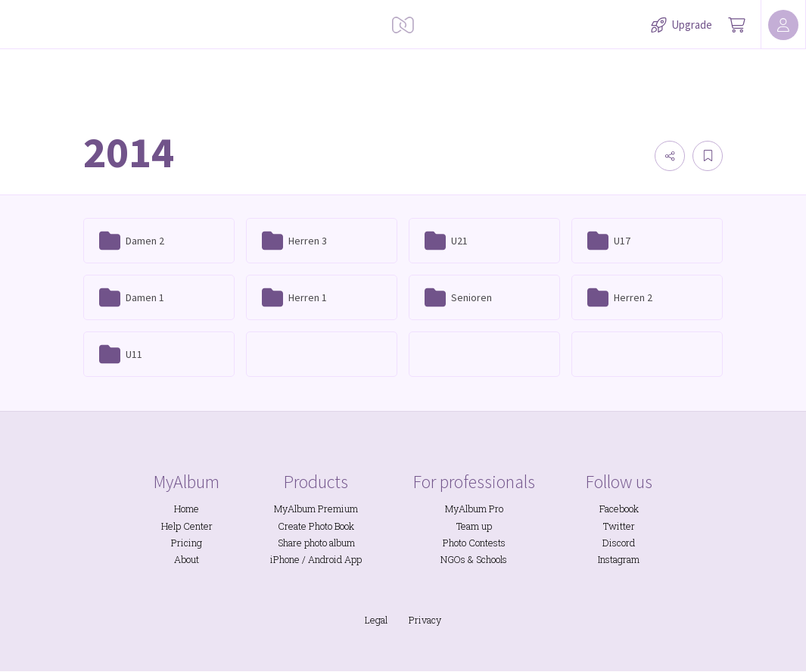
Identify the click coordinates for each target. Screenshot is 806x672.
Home (187, 509)
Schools (492, 559)
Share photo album (316, 543)
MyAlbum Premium (316, 509)
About (187, 559)
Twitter (619, 526)
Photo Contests (474, 543)
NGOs (453, 559)
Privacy (425, 620)
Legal (376, 620)
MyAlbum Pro (474, 509)
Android (325, 559)
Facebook (619, 509)
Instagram (619, 559)
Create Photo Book (316, 526)
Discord (619, 543)
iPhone (285, 559)
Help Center (187, 526)
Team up (474, 526)
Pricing (187, 543)
